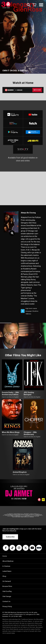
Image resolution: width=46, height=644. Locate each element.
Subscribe (10, 537)
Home (5, 556)
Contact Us (6, 601)
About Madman (8, 561)
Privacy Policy (7, 606)
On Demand (7, 581)
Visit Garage (7, 596)
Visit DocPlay (7, 591)
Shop (4, 576)
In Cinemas (6, 566)
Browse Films (7, 586)
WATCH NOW (37, 90)
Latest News (7, 571)
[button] (5, 336)
